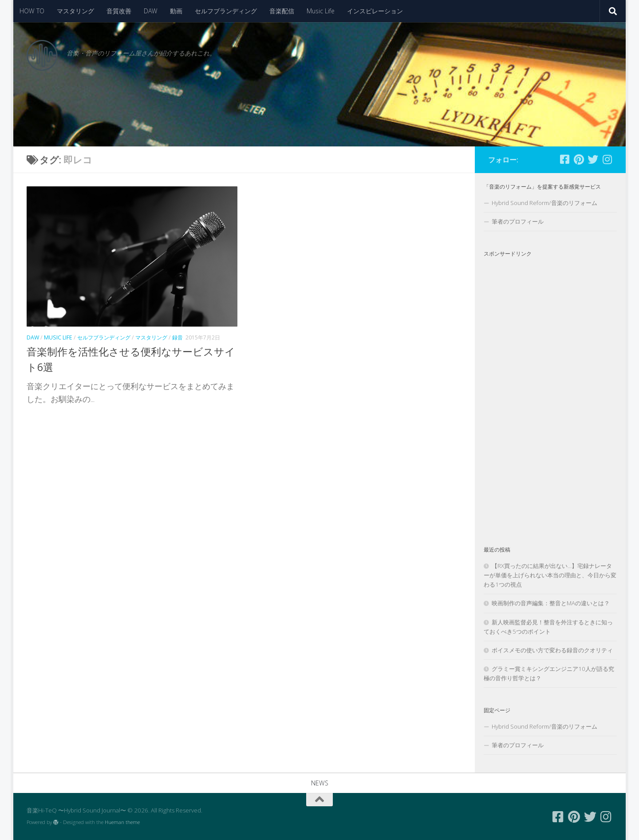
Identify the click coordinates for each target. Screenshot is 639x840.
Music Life (321, 11)
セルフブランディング (226, 11)
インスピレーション (375, 11)
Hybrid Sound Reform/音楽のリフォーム (544, 203)
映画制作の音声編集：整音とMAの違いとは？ (551, 603)
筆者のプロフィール (518, 221)
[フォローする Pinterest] (579, 159)
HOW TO (32, 11)
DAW (151, 11)
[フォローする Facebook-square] (564, 159)
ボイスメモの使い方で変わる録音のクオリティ (552, 650)
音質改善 (119, 11)
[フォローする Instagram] (607, 159)
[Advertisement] (550, 394)
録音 (177, 337)
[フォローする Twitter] (593, 159)
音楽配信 (282, 11)
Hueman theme (122, 822)
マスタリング (75, 11)
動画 (176, 11)
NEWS (320, 783)
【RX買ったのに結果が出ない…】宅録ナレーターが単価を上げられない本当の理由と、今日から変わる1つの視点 (550, 575)
